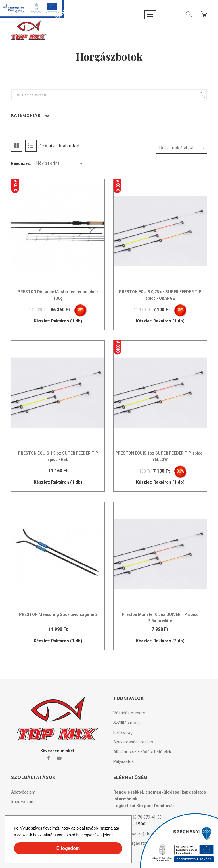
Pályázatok (123, 761)
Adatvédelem (23, 792)
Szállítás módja (127, 723)
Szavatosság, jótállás (133, 742)
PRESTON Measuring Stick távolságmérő (58, 614)
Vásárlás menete (129, 713)
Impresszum (23, 802)
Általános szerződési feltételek (142, 752)
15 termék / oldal (176, 148)
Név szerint (48, 163)
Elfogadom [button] (68, 848)
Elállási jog (123, 732)
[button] (116, 836)
